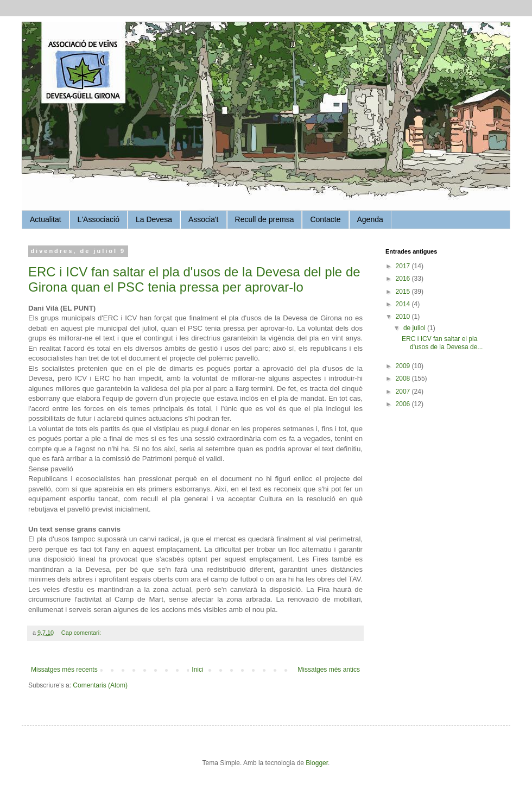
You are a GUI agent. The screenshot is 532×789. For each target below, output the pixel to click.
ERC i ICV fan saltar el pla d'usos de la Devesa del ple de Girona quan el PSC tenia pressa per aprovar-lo (194, 279)
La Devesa (154, 219)
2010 (404, 317)
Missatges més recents (64, 670)
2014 (404, 304)
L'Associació (99, 219)
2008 (404, 378)
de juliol (415, 328)
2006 (404, 404)
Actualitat (46, 219)
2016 (404, 279)
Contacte (325, 219)
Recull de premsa (265, 219)
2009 (404, 366)
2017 (404, 266)
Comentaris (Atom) (100, 685)
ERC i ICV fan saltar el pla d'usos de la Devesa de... (442, 343)
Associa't (204, 219)
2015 (404, 292)
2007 (404, 392)
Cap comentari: (82, 633)
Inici (197, 670)
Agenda (370, 219)
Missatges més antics (329, 670)
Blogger (317, 763)
